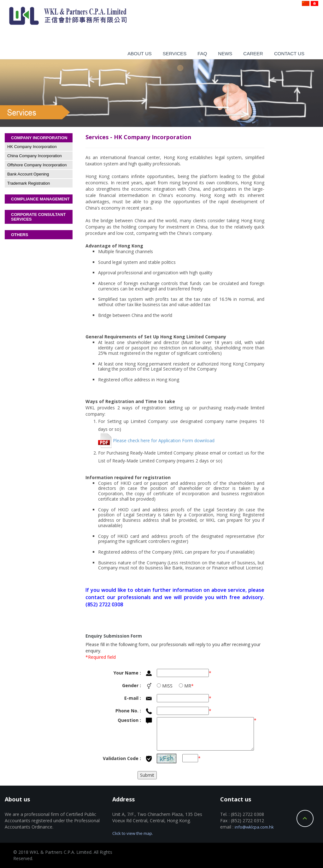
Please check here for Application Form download (156, 440)
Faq (202, 54)
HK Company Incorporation (32, 147)
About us (139, 54)
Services (175, 54)
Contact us (289, 54)
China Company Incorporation (35, 156)
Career (253, 54)
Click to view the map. (133, 833)
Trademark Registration (29, 183)
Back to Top (305, 818)
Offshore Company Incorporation (37, 165)
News (225, 54)
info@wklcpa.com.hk (254, 827)
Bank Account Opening (28, 174)
